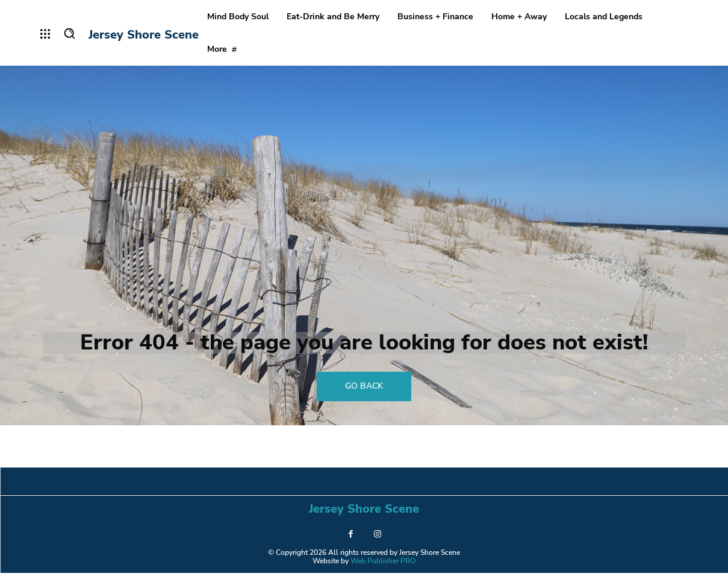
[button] (69, 33)
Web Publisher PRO (383, 576)
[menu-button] (45, 34)
